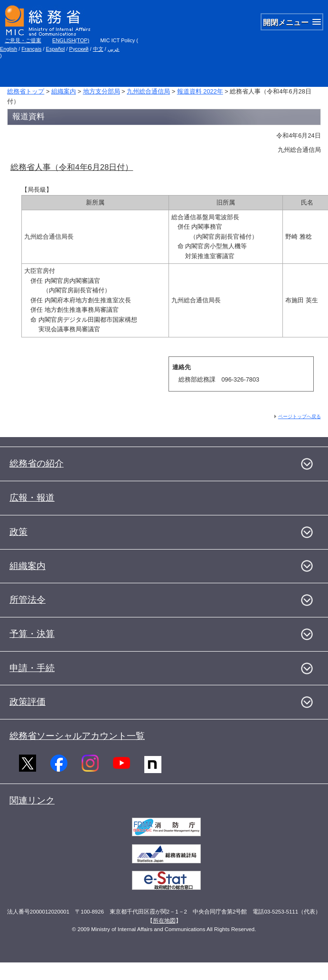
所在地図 (164, 921)
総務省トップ (26, 91)
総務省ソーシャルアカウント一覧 (77, 736)
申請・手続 (32, 668)
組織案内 (64, 91)
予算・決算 (32, 634)
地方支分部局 (102, 91)
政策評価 (28, 702)
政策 (19, 532)
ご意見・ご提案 (23, 40)
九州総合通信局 (148, 91)
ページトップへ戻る (300, 416)
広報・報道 (32, 498)
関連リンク (32, 800)
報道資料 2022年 (200, 91)
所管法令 (28, 600)
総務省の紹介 (37, 463)
